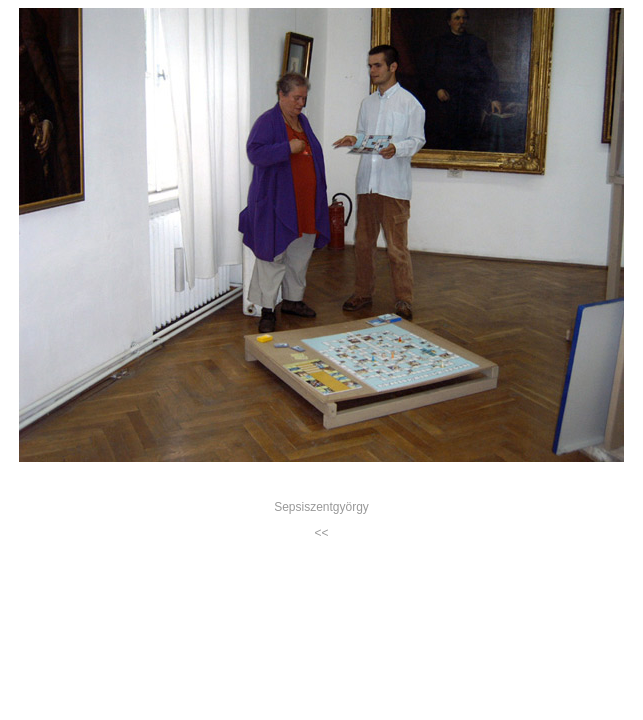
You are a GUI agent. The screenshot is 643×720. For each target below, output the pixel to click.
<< (321, 533)
